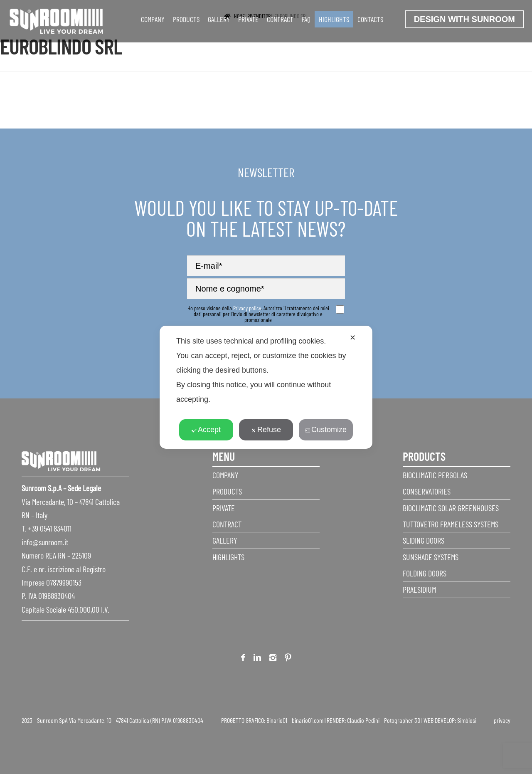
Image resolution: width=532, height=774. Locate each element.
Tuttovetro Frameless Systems (451, 524)
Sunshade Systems (431, 557)
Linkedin (257, 659)
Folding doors (425, 573)
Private (248, 19)
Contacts (370, 19)
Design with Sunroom (464, 19)
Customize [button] (326, 430)
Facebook (243, 659)
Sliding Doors (424, 540)
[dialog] (266, 387)
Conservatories (427, 491)
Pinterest (288, 659)
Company (153, 19)
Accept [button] (206, 430)
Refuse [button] (266, 430)
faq (306, 19)
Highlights (334, 19)
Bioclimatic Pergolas (435, 475)
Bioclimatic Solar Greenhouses (451, 508)
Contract (280, 19)
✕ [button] (353, 338)
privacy (502, 720)
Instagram (273, 659)
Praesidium (419, 589)
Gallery (219, 19)
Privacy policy (247, 308)
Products (186, 19)
